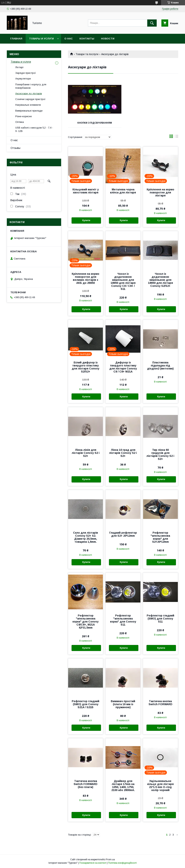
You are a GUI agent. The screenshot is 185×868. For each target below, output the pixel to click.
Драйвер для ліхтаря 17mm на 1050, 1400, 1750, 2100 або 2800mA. (123, 786)
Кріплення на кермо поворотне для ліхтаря (160, 192)
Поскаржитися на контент (93, 863)
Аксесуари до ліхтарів (29, 93)
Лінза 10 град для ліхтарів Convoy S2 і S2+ (123, 453)
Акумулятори (23, 79)
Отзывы (15, 148)
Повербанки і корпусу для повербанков (31, 86)
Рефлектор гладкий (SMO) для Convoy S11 (160, 619)
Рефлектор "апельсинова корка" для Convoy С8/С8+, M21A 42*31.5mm (86, 622)
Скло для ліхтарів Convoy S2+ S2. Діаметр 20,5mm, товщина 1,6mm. (86, 537)
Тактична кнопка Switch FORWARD (160, 703)
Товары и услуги (41, 39)
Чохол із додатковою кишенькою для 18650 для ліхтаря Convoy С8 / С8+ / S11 (123, 281)
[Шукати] (152, 23)
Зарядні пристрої (26, 73)
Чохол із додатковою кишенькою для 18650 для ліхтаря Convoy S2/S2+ (160, 280)
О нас (69, 39)
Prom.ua (110, 860)
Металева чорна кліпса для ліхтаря (123, 191)
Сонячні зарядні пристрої (30, 99)
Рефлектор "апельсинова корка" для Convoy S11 (123, 620)
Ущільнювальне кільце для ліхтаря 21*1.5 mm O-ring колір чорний (160, 786)
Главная (16, 39)
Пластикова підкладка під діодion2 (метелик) (160, 366)
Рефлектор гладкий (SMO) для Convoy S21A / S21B (86, 704)
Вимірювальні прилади (29, 111)
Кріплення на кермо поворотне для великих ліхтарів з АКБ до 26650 (86, 278)
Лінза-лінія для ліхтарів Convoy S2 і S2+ (86, 453)
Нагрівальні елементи (28, 105)
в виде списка (177, 137)
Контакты (87, 39)
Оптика (20, 122)
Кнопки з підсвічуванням (95, 123)
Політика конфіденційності (122, 863)
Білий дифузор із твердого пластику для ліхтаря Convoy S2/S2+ (86, 367)
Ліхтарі (19, 67)
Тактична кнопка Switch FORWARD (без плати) (86, 784)
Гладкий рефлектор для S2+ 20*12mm (123, 534)
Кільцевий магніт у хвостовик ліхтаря (86, 191)
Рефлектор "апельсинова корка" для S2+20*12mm (160, 537)
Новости (108, 39)
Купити (86, 220)
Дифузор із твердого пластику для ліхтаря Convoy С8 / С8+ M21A (123, 367)
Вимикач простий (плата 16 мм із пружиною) (123, 704)
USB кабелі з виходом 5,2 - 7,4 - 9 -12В (34, 129)
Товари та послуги (87, 54)
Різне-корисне (24, 116)
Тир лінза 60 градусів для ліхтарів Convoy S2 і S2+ (160, 454)
